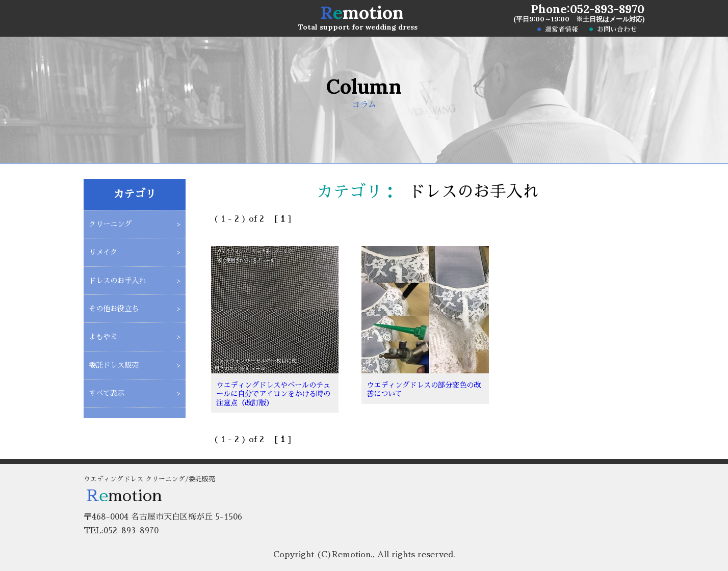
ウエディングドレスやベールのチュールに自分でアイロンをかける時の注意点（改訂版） (273, 394)
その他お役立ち (114, 309)
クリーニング (110, 224)
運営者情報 (562, 30)
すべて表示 (107, 393)
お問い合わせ (617, 30)
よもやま (103, 337)
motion (362, 12)
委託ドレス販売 (114, 365)
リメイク (103, 252)
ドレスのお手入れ (117, 281)
